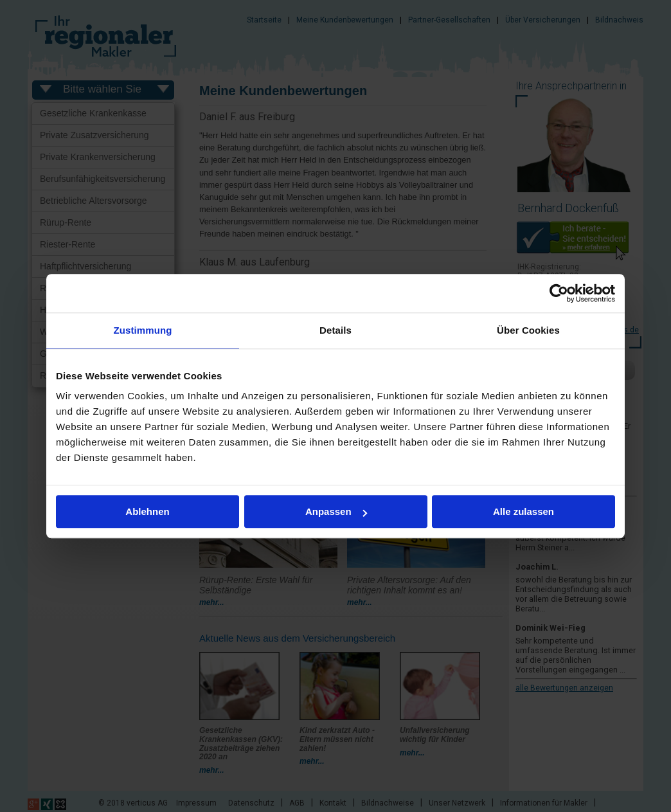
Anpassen (336, 511)
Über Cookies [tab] (528, 330)
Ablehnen (147, 511)
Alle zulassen (523, 511)
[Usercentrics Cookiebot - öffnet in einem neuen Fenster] (559, 293)
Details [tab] (335, 330)
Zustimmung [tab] (143, 330)
